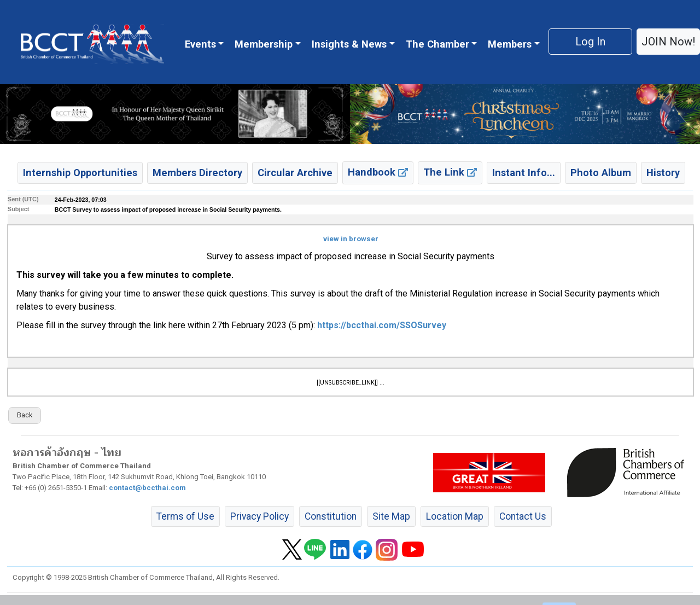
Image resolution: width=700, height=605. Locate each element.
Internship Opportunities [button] (80, 173)
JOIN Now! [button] (668, 42)
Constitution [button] (331, 516)
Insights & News (349, 44)
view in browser (351, 239)
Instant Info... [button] (524, 173)
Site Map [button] (391, 516)
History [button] (663, 173)
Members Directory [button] (197, 173)
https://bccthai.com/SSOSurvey (382, 325)
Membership (264, 44)
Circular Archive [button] (295, 173)
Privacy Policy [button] (259, 516)
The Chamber (437, 44)
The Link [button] (450, 172)
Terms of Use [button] (185, 516)
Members (510, 44)
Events (200, 44)
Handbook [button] (378, 172)
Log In (590, 42)
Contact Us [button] (523, 516)
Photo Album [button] (601, 173)
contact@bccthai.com (147, 488)
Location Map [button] (455, 516)
